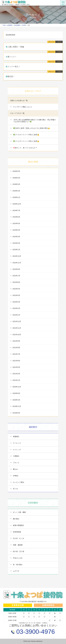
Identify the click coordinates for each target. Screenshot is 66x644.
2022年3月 (16, 302)
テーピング (17, 443)
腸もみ (15, 469)
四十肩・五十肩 (18, 551)
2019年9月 (16, 413)
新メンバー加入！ (13, 67)
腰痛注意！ (10, 76)
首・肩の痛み (18, 565)
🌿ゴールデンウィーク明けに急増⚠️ (26, 135)
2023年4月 (16, 230)
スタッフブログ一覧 (17, 113)
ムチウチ (16, 571)
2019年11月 (17, 406)
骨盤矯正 (16, 436)
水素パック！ (11, 57)
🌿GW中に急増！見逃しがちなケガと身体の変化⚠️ (31, 128)
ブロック (16, 463)
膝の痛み (16, 519)
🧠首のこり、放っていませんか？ (25, 148)
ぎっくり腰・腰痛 (19, 512)
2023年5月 (16, 223)
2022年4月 (16, 295)
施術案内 (33, 427)
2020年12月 (17, 387)
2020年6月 (16, 393)
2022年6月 (16, 282)
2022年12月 (17, 256)
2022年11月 (17, 263)
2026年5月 (16, 171)
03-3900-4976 (35, 632)
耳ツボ (15, 489)
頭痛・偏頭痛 (18, 545)
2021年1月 (16, 380)
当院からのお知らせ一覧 (19, 100)
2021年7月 (16, 354)
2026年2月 (16, 191)
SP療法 (15, 476)
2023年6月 (16, 217)
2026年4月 (16, 178)
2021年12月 (17, 321)
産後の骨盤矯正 (18, 525)
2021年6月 (16, 361)
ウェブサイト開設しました (22, 107)
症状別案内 (33, 503)
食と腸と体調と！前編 (15, 47)
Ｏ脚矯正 (16, 456)
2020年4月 (16, 400)
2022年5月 (16, 289)
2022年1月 (16, 315)
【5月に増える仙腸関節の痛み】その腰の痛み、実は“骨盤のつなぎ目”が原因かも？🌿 (34, 121)
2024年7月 (16, 210)
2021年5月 (16, 367)
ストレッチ (17, 450)
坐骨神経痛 (17, 532)
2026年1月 (16, 197)
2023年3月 (16, 237)
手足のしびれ (18, 558)
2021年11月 (17, 328)
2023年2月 (16, 243)
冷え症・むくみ (18, 538)
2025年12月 (17, 204)
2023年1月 (16, 250)
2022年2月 (16, 308)
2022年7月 (16, 276)
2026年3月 (16, 184)
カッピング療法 (18, 482)
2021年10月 (17, 335)
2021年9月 (16, 341)
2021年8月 (16, 348)
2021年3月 (16, 374)
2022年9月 (16, 269)
